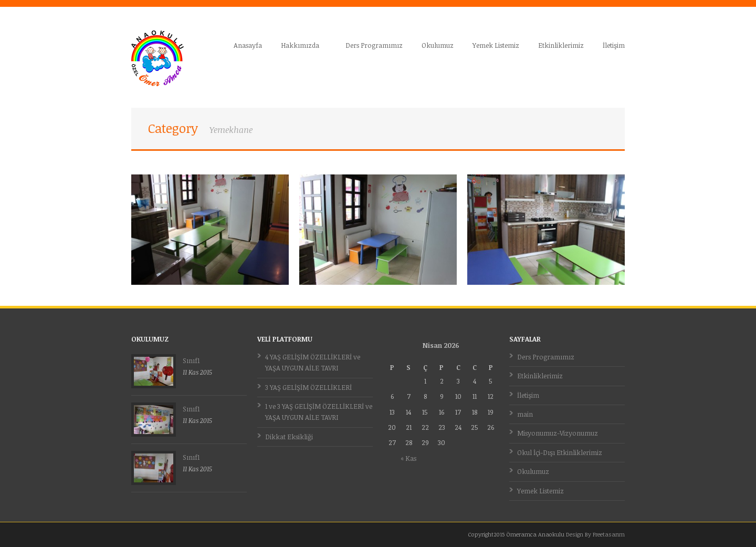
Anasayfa (248, 45)
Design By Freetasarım (595, 534)
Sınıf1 (191, 360)
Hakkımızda (301, 45)
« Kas (408, 458)
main (525, 414)
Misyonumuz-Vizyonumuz (558, 433)
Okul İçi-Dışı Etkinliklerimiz (560, 452)
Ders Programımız (374, 45)
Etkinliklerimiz (561, 45)
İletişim (614, 45)
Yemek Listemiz (496, 45)
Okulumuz (438, 45)
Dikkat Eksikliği (289, 437)
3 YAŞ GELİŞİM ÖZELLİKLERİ (308, 387)
